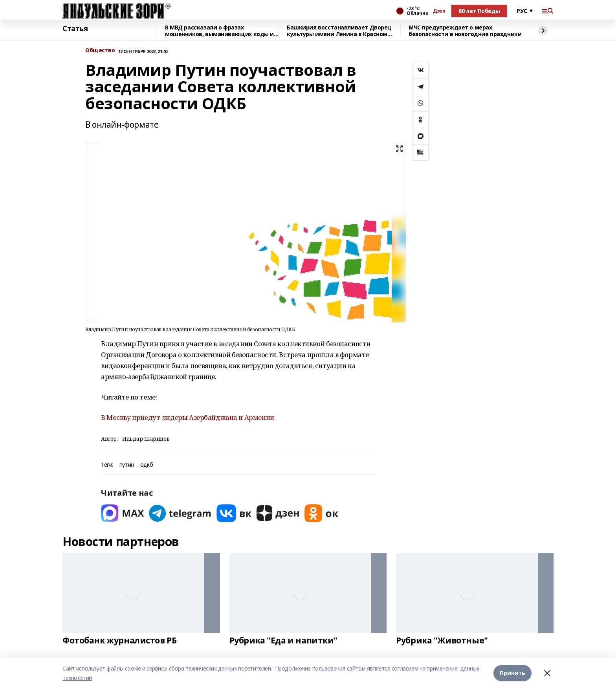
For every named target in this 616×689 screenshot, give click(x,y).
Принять (512, 673)
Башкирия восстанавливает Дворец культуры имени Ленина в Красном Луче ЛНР (339, 31)
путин (127, 465)
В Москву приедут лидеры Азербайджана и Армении (188, 417)
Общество (100, 50)
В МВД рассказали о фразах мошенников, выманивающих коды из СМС (221, 31)
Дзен (439, 11)
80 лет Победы (479, 11)
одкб (147, 465)
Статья (75, 29)
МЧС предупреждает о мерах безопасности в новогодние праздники (465, 31)
